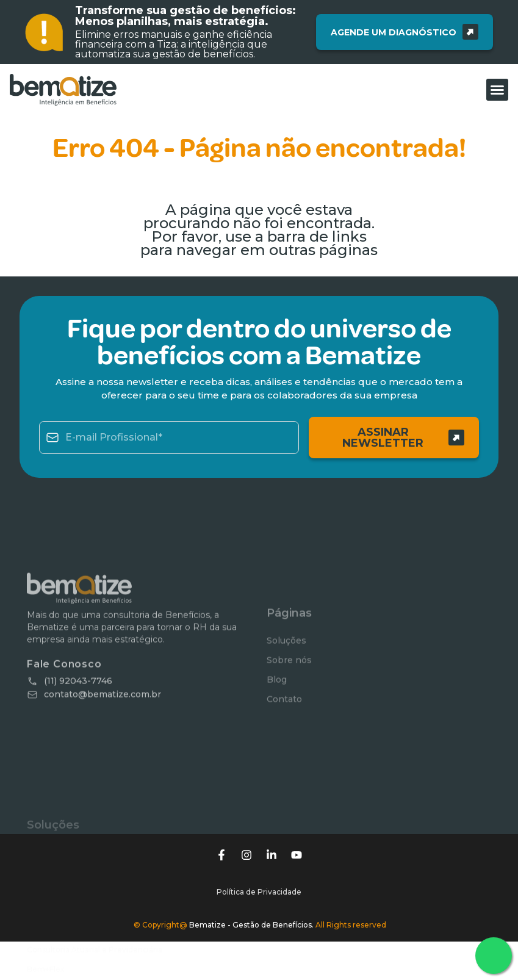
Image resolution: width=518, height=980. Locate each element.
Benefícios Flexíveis (63, 930)
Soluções (286, 685)
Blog (277, 724)
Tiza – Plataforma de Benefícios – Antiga (102, 949)
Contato (284, 744)
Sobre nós (289, 705)
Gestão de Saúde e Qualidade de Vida (97, 969)
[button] (497, 90)
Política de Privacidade (259, 864)
